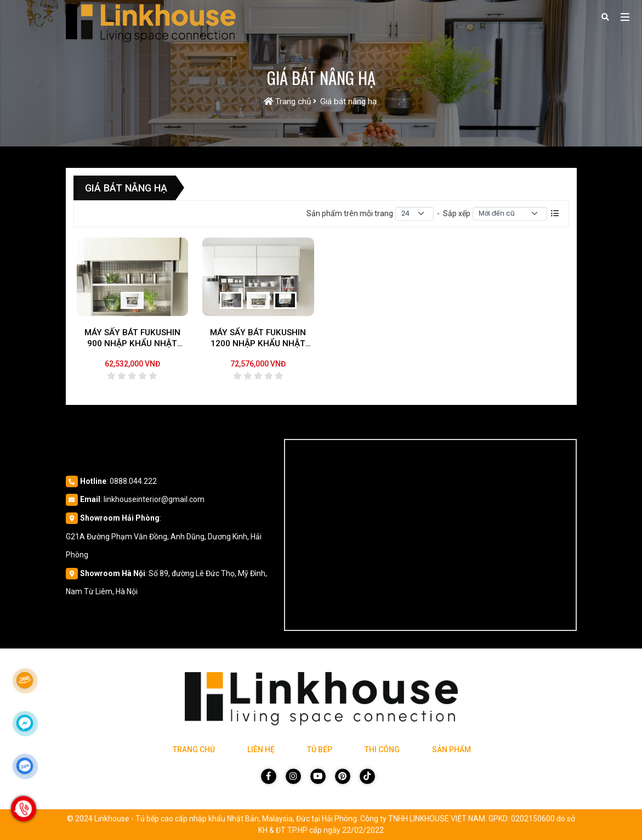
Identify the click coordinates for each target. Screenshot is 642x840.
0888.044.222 (133, 481)
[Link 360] (25, 680)
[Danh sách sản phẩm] (555, 213)
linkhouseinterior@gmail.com (154, 499)
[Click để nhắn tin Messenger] (25, 723)
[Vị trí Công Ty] (430, 535)
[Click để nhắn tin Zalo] (25, 766)
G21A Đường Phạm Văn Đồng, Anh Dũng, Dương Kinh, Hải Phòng (164, 546)
